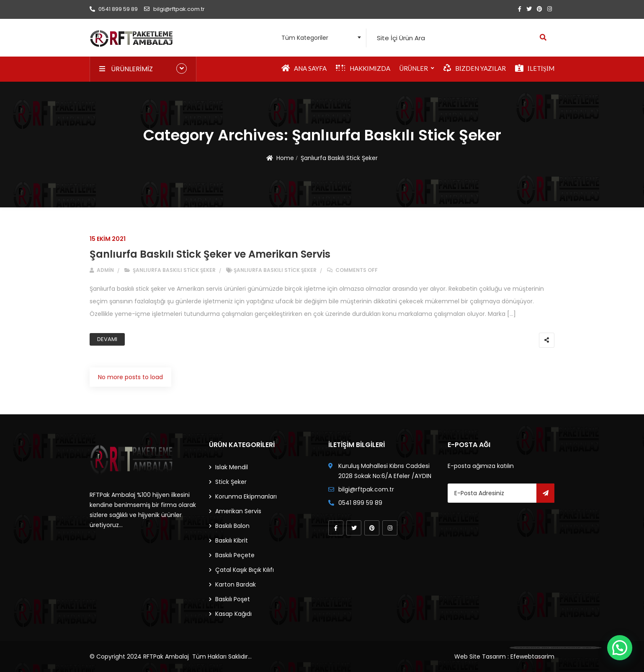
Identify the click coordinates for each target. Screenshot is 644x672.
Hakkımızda (363, 68)
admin (102, 270)
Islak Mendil (232, 467)
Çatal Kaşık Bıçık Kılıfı (245, 570)
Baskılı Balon (232, 526)
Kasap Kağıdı (233, 614)
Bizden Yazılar (475, 68)
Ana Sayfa (304, 68)
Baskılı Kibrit (232, 540)
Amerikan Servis (238, 511)
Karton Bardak (236, 584)
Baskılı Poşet (233, 599)
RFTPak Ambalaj (166, 656)
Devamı (107, 339)
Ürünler (414, 68)
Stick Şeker (231, 482)
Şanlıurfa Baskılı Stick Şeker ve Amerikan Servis (210, 254)
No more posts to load (130, 377)
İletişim (535, 68)
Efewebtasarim (532, 656)
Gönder (545, 493)
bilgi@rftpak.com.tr (174, 9)
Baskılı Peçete (235, 555)
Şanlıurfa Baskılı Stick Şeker (339, 158)
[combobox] (319, 38)
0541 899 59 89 (114, 9)
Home (285, 158)
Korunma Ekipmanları (246, 496)
